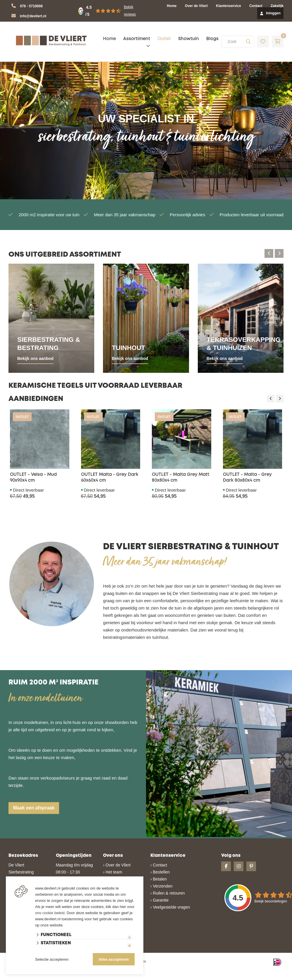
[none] (248, 42)
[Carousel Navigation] (274, 253)
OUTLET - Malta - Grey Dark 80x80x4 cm (247, 478)
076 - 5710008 (31, 6)
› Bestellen (160, 872)
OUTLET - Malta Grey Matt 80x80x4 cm (181, 478)
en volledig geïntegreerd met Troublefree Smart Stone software (169, 977)
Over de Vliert (196, 6)
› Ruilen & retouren (168, 893)
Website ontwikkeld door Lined (101, 977)
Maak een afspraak (34, 808)
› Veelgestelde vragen (170, 907)
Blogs (212, 39)
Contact (256, 6)
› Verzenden (162, 886)
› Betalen (159, 879)
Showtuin (189, 39)
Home (172, 6)
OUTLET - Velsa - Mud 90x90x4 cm (33, 478)
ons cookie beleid (50, 913)
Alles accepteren (114, 959)
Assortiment (137, 39)
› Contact (159, 865)
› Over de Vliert (117, 865)
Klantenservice (228, 6)
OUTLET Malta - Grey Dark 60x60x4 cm (110, 478)
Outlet (164, 39)
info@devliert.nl (33, 16)
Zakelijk (277, 6)
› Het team (112, 872)
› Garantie (159, 900)
